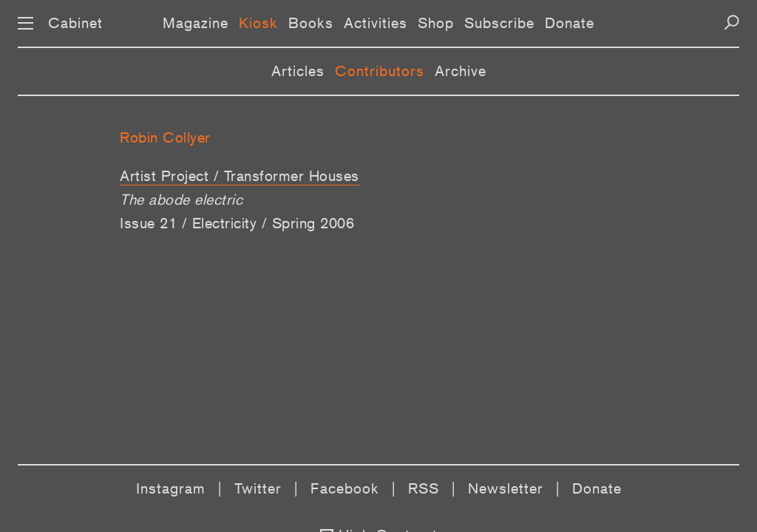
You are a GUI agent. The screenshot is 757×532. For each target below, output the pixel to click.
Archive (461, 71)
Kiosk (258, 23)
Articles (298, 71)
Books (311, 23)
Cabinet (75, 23)
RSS (424, 488)
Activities (376, 23)
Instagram (171, 488)
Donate (570, 23)
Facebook (345, 488)
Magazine (196, 23)
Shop (436, 23)
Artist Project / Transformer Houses (240, 176)
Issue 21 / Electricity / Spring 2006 (237, 223)
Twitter (258, 488)
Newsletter (506, 488)
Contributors (380, 71)
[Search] (731, 23)
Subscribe (499, 23)
